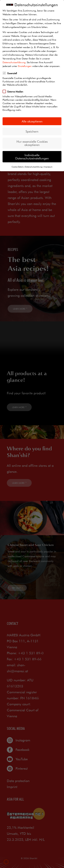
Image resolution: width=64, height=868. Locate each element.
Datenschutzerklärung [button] (34, 167)
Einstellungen (25, 66)
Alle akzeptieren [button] (32, 121)
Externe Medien (14, 91)
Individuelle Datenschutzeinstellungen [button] (32, 157)
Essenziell (11, 73)
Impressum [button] (48, 167)
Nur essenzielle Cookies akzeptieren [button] (32, 143)
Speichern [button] (32, 131)
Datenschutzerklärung (14, 62)
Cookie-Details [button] (17, 167)
